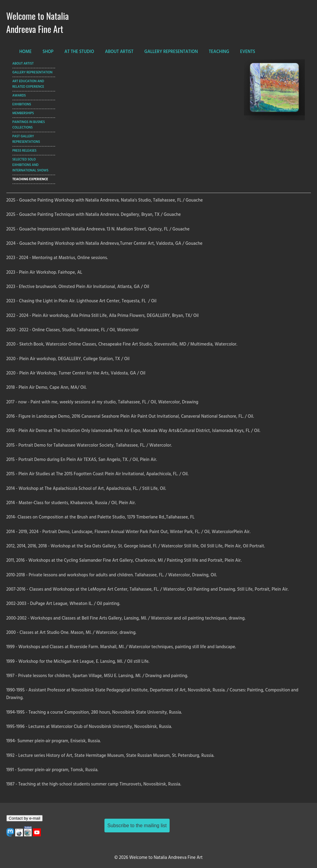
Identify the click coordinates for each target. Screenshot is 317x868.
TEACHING (219, 52)
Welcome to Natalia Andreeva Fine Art (38, 22)
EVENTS (248, 52)
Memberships (23, 113)
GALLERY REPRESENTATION (171, 52)
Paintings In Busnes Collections (29, 125)
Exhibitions (22, 104)
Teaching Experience (30, 179)
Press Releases (25, 151)
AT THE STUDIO (79, 52)
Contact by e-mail (25, 818)
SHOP (48, 52)
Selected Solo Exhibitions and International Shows (30, 165)
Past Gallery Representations (26, 139)
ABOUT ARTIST (119, 52)
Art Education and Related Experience (28, 84)
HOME (26, 52)
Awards (19, 96)
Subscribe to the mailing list (137, 826)
